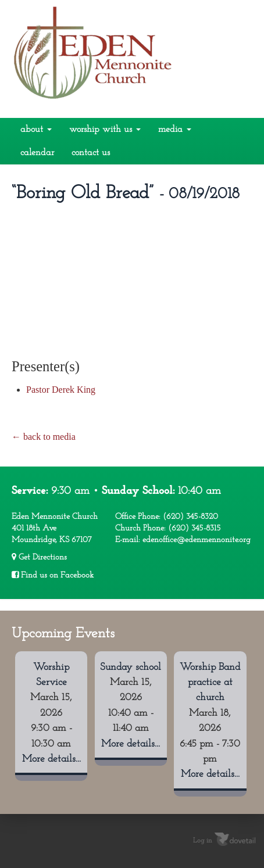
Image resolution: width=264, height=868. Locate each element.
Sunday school (131, 667)
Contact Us (91, 153)
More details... (51, 759)
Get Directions (39, 557)
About (36, 130)
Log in (203, 841)
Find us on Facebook (53, 575)
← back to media (44, 437)
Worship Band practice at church (210, 683)
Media (175, 130)
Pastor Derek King (61, 390)
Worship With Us (105, 130)
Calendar (37, 153)
